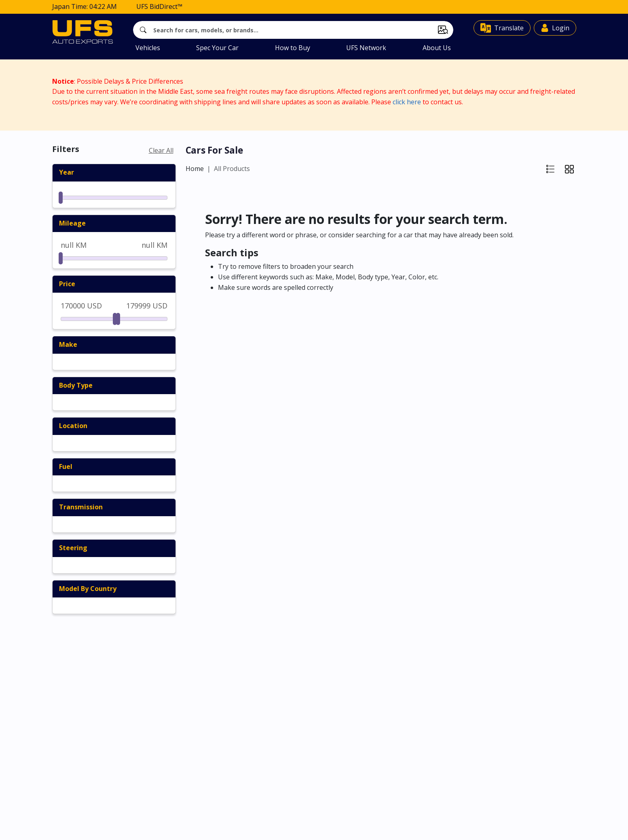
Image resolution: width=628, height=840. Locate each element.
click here (407, 101)
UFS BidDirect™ (159, 6)
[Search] (293, 29)
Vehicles (148, 47)
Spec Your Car (217, 47)
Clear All (161, 150)
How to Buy (293, 47)
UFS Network (366, 47)
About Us (437, 47)
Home (195, 168)
